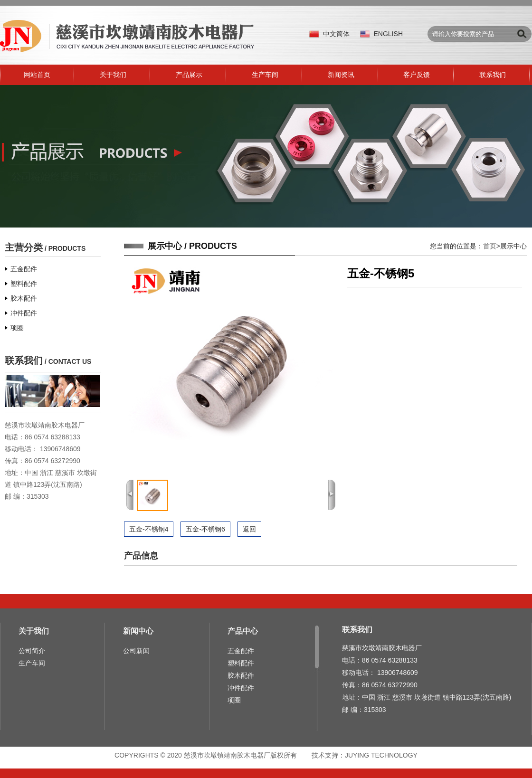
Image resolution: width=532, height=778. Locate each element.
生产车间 (265, 75)
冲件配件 (24, 313)
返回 (249, 529)
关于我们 (113, 75)
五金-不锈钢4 (149, 529)
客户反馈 (417, 75)
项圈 (17, 328)
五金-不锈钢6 (205, 529)
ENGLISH (388, 34)
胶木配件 (24, 298)
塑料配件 (24, 284)
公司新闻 (136, 651)
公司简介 (32, 651)
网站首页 (37, 75)
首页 (490, 246)
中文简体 (336, 34)
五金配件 (24, 269)
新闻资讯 (341, 75)
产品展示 (189, 75)
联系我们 (493, 75)
